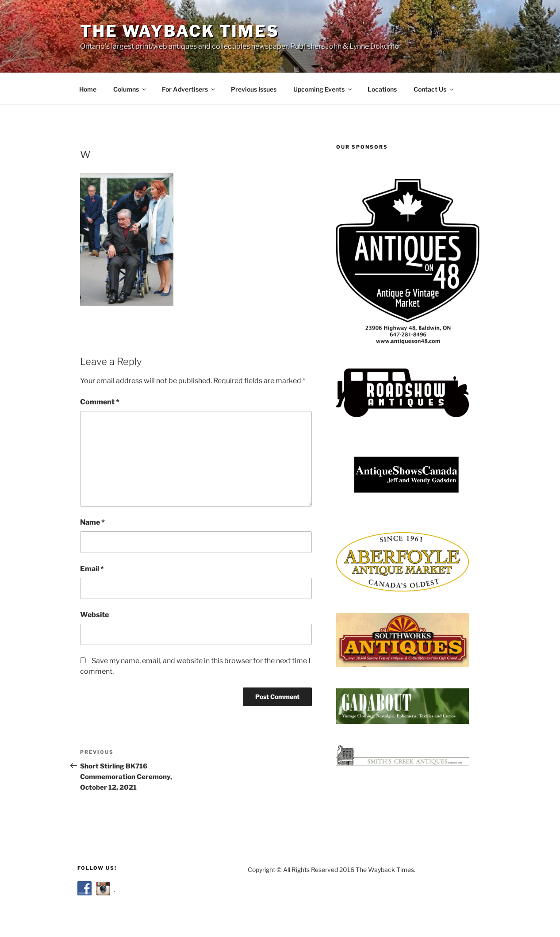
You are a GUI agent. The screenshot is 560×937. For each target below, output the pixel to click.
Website (94, 615)
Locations (382, 89)
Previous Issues (254, 89)
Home (88, 89)
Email (92, 569)
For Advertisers (189, 89)
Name (92, 522)
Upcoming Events (323, 89)
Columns (130, 89)
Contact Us (434, 89)
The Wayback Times (180, 31)
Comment (100, 402)
